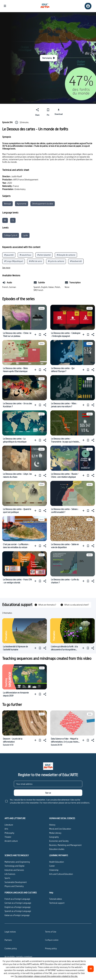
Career (52, 866)
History (52, 825)
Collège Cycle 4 (11, 235)
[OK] (91, 969)
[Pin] (48, 112)
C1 (13, 220)
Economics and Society (59, 841)
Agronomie (22, 204)
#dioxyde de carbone (66, 255)
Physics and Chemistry (14, 886)
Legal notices (10, 932)
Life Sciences (10, 874)
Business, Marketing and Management (65, 845)
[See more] (6, 268)
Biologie (7, 204)
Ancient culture (11, 841)
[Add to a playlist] (36, 334)
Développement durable (43, 204)
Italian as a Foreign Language (17, 915)
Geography (54, 837)
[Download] (59, 112)
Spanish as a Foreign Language (18, 911)
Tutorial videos (56, 899)
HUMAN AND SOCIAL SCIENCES (62, 818)
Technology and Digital (14, 866)
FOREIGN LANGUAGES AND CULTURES (21, 893)
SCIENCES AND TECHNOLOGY (17, 855)
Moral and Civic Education (60, 829)
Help (51, 893)
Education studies (57, 849)
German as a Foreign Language (18, 903)
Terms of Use (51, 932)
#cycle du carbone (56, 261)
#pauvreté (9, 255)
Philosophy (9, 833)
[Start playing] (49, 58)
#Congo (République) (14, 261)
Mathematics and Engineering (17, 862)
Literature (9, 825)
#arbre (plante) (44, 255)
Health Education (57, 862)
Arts (6, 829)
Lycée (25, 235)
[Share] (37, 112)
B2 (5, 220)
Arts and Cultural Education (61, 874)
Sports (7, 878)
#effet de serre (35, 261)
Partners (8, 940)
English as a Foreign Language (18, 907)
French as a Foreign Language (17, 899)
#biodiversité (76, 261)
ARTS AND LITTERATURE (15, 818)
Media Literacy (55, 833)
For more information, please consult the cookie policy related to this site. (46, 976)
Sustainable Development (16, 882)
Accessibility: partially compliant (18, 957)
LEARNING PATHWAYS (59, 855)
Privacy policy (51, 948)
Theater (8, 837)
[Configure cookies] (52, 940)
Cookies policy (11, 948)
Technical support (57, 903)
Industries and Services (14, 870)
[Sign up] (48, 793)
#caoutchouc (25, 255)
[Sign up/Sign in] (88, 6)
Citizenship (54, 870)
